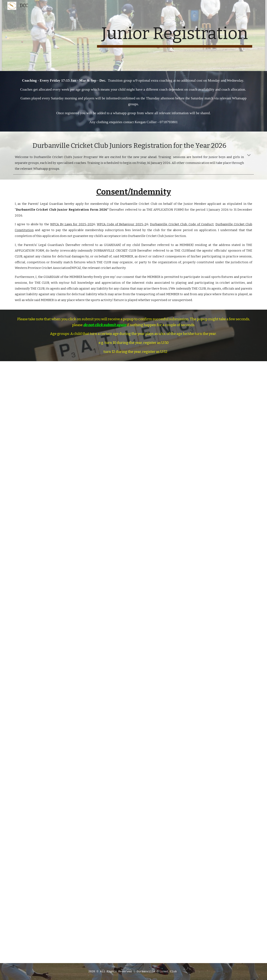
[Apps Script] (133, 662)
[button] (249, 156)
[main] (175, 35)
